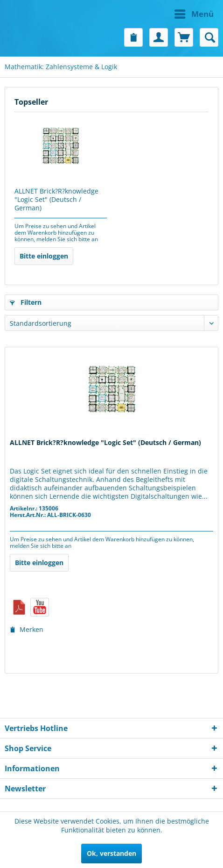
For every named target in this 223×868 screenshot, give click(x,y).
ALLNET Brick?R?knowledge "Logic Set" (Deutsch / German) (56, 200)
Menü (194, 13)
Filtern (26, 302)
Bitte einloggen (44, 256)
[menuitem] (165, 14)
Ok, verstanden (111, 853)
